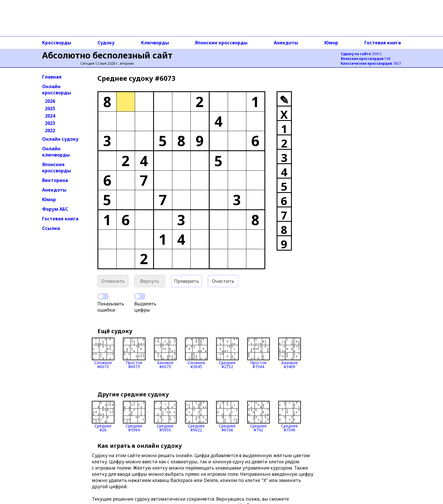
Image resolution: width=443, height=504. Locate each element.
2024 (50, 116)
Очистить (223, 281)
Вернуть (150, 281)
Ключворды (155, 43)
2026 (50, 101)
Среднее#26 (103, 416)
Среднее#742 (259, 416)
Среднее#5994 (134, 416)
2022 (50, 131)
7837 (371, 63)
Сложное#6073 (103, 353)
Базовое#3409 (290, 353)
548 (366, 59)
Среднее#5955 (165, 416)
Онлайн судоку (60, 139)
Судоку (106, 43)
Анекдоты (286, 43)
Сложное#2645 (196, 353)
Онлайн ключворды (56, 152)
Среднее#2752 (227, 353)
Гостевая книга (383, 43)
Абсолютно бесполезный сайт (107, 55)
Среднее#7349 (290, 416)
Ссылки (51, 228)
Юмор (331, 43)
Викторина (55, 180)
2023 (50, 123)
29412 (361, 54)
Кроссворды (57, 43)
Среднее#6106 (227, 416)
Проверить (186, 281)
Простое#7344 (259, 353)
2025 (50, 108)
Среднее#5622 (196, 416)
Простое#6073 (134, 353)
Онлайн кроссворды (57, 90)
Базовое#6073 (165, 353)
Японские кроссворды (221, 43)
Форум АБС (55, 209)
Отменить (113, 281)
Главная (52, 77)
